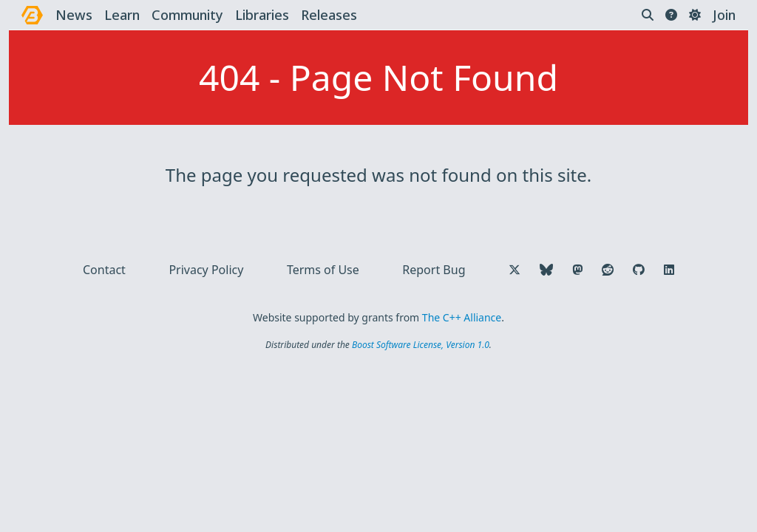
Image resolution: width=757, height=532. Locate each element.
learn (122, 15)
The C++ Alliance (462, 317)
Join (724, 15)
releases (329, 15)
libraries (262, 15)
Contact (104, 270)
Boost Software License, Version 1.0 (421, 345)
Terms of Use (323, 270)
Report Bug (434, 270)
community (187, 15)
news (74, 15)
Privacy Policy (206, 270)
